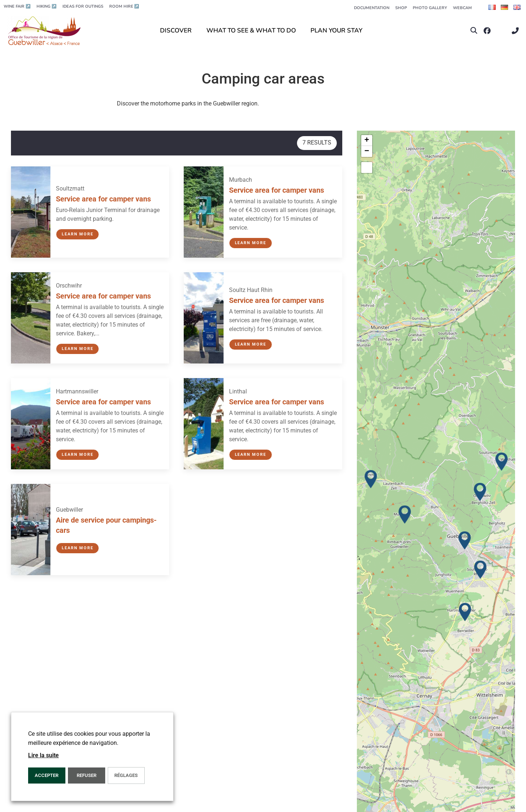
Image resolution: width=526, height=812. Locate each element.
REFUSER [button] (87, 775)
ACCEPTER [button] (47, 775)
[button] (474, 31)
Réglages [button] (126, 775)
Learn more (77, 234)
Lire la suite (43, 755)
